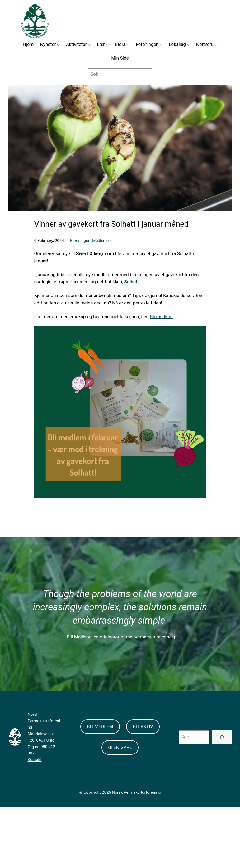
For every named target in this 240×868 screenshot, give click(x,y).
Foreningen (80, 241)
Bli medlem (161, 316)
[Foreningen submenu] (161, 45)
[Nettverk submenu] (216, 45)
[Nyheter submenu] (58, 45)
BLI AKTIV (143, 726)
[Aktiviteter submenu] (89, 45)
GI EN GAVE (120, 747)
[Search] (222, 737)
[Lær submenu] (107, 45)
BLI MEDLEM (100, 726)
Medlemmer (103, 241)
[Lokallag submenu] (188, 45)
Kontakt (35, 760)
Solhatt (131, 282)
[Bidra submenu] (128, 45)
